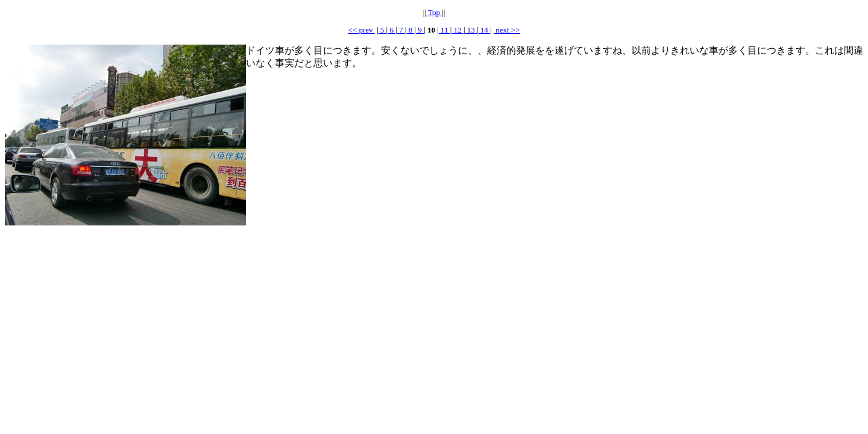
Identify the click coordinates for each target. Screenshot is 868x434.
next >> (507, 30)
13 (471, 30)
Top (434, 12)
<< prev (361, 30)
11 (445, 30)
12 (458, 30)
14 (485, 30)
